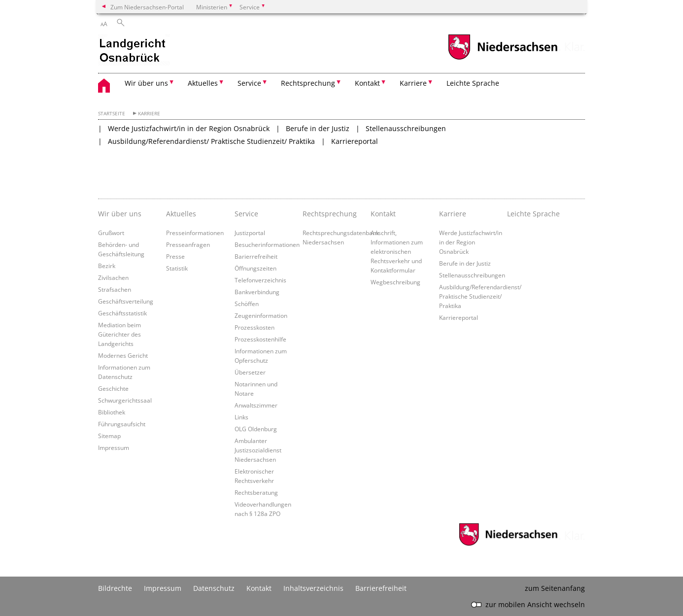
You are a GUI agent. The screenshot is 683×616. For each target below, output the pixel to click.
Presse (175, 256)
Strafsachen (115, 289)
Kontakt (383, 214)
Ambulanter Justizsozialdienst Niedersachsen (258, 450)
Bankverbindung (257, 292)
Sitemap (109, 436)
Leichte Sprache (473, 83)
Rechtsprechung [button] (308, 83)
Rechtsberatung (256, 492)
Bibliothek (112, 412)
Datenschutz (214, 588)
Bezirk (107, 266)
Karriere (149, 114)
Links (241, 417)
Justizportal (250, 233)
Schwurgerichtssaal (125, 400)
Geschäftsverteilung (126, 301)
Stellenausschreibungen (406, 128)
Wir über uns (120, 214)
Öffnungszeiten (256, 268)
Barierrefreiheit (256, 256)
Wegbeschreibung (395, 282)
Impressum (114, 447)
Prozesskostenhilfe (260, 339)
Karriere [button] (413, 83)
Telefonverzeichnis (260, 280)
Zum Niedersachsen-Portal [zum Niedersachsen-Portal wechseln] (147, 7)
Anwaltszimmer (256, 405)
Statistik (177, 268)
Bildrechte (115, 588)
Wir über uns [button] (146, 83)
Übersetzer (250, 372)
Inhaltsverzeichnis (313, 588)
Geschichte (113, 388)
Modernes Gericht (123, 355)
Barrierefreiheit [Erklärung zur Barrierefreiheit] (381, 588)
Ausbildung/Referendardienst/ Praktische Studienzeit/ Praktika (211, 141)
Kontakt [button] (367, 83)
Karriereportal (355, 141)
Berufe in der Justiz (318, 128)
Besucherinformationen (267, 244)
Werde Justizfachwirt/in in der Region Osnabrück (189, 128)
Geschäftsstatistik (122, 313)
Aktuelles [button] (203, 83)
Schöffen (247, 304)
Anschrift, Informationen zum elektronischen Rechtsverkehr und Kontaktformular (397, 251)
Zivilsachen (113, 277)
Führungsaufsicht (122, 424)
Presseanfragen (188, 244)
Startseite (112, 114)
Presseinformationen (195, 233)
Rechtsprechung (330, 214)
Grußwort (111, 233)
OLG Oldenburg (256, 429)
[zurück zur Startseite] (134, 51)
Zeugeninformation (261, 315)
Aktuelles (181, 214)
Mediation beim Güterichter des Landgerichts (120, 334)
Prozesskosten (255, 327)
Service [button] (249, 83)
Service (246, 214)
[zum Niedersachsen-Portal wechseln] (503, 58)
